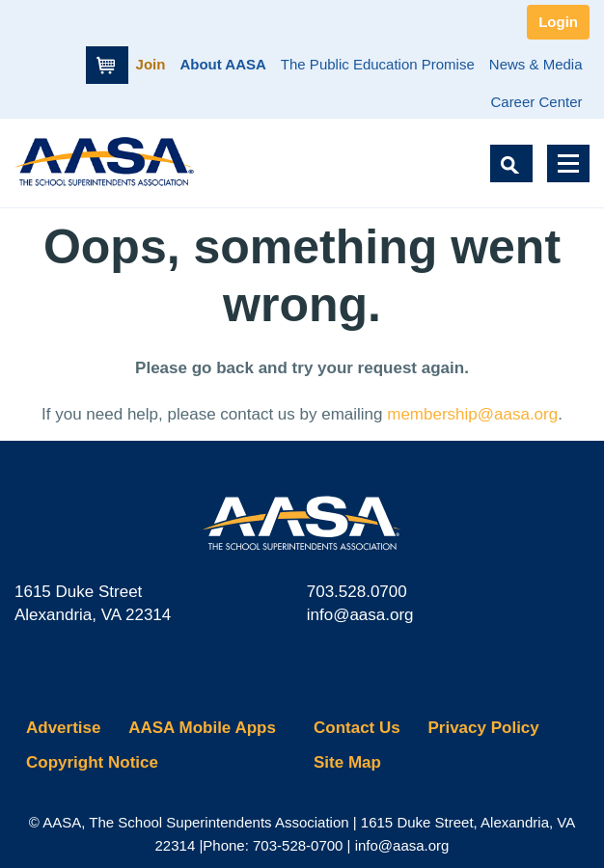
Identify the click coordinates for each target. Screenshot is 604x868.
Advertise (63, 728)
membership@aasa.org (472, 414)
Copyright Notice (92, 762)
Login (558, 22)
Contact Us (357, 728)
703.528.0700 (357, 592)
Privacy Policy (483, 728)
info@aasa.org (360, 615)
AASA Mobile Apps (202, 728)
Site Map (347, 762)
